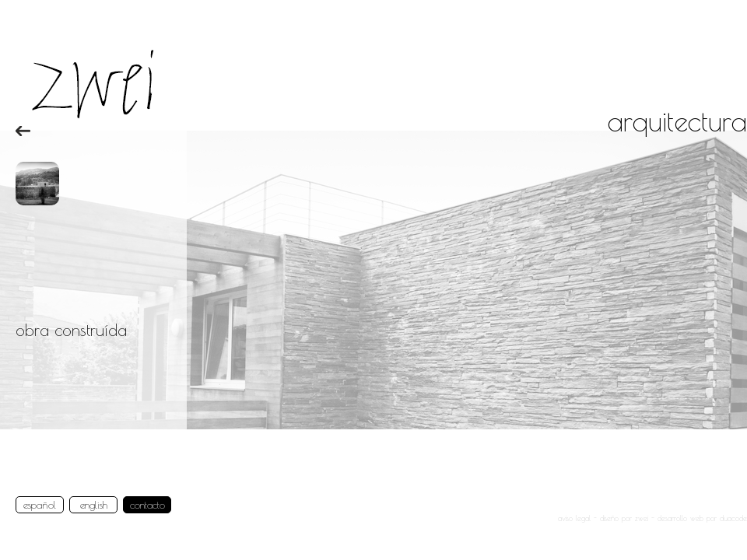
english (94, 505)
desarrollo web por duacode (702, 518)
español (40, 505)
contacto (147, 505)
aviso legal (574, 518)
